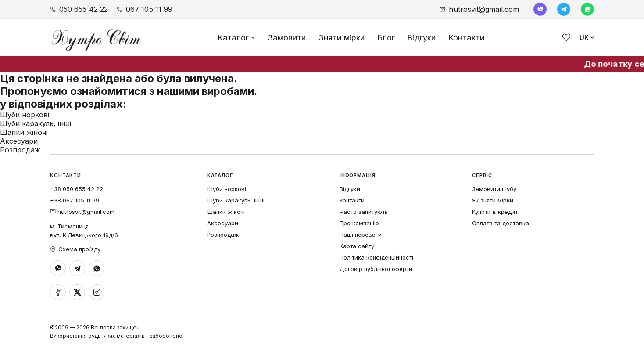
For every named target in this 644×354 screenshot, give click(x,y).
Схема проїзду (75, 249)
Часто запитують (364, 212)
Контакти (466, 38)
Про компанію (359, 223)
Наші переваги (361, 235)
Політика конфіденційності (376, 257)
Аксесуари (19, 141)
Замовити (287, 38)
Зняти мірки (342, 38)
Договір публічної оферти (376, 269)
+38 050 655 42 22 (77, 189)
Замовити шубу (494, 189)
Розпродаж (20, 150)
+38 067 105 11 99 (75, 200)
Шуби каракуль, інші (36, 123)
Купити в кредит (495, 212)
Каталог (236, 38)
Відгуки (421, 38)
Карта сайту (357, 246)
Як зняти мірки (493, 200)
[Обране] (566, 37)
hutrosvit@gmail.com (479, 9)
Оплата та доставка (501, 223)
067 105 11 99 (145, 9)
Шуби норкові (25, 115)
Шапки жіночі (24, 132)
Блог (386, 38)
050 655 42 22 (79, 9)
